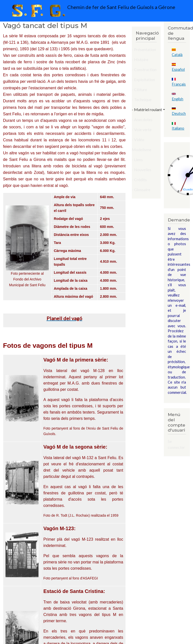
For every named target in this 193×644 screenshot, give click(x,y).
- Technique (142, 99)
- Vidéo (138, 139)
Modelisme (141, 149)
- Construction (144, 69)
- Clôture (139, 89)
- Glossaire (141, 190)
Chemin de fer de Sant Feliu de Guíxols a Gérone (92, 11)
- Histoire (140, 59)
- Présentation (144, 49)
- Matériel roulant (147, 109)
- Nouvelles (141, 170)
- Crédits (139, 180)
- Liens (137, 159)
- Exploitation (143, 79)
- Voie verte (142, 129)
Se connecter (176, 444)
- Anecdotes (142, 119)
